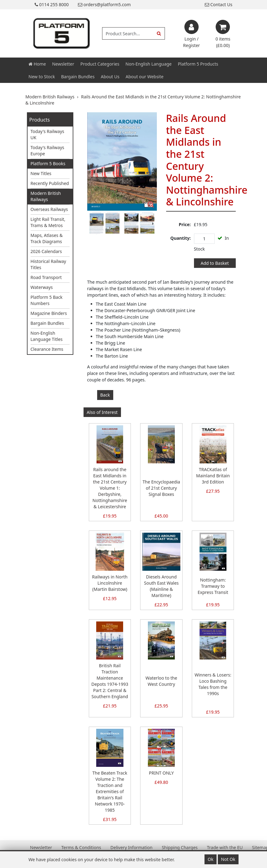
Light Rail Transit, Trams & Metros (48, 222)
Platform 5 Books (48, 163)
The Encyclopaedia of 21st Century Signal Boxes (161, 488)
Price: (185, 224)
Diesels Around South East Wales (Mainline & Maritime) (161, 586)
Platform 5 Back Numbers (47, 300)
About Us (110, 77)
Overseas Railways (49, 209)
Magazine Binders (49, 313)
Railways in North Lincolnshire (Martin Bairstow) (110, 583)
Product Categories (100, 64)
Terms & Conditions (81, 847)
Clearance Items (47, 349)
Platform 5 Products (198, 64)
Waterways (42, 287)
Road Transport (46, 277)
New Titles (41, 173)
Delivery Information (131, 847)
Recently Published (50, 183)
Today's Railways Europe (47, 150)
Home (37, 64)
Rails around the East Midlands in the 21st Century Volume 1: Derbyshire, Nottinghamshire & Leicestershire (110, 488)
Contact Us (219, 4)
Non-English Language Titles (47, 336)
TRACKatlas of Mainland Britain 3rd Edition (213, 476)
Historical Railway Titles (48, 264)
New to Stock (42, 77)
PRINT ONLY (161, 773)
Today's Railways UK (47, 134)
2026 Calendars (46, 251)
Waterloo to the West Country (161, 681)
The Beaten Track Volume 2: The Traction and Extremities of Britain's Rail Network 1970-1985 (110, 791)
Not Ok (228, 859)
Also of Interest (102, 412)
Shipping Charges (180, 847)
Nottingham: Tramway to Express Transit (213, 586)
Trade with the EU (225, 847)
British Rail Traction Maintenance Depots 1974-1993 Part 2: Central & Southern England (110, 681)
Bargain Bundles (78, 77)
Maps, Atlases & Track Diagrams (47, 238)
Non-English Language (149, 64)
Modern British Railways (46, 196)
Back (105, 395)
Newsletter (63, 64)
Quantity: (181, 238)
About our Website (144, 77)
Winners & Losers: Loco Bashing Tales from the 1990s (213, 684)
